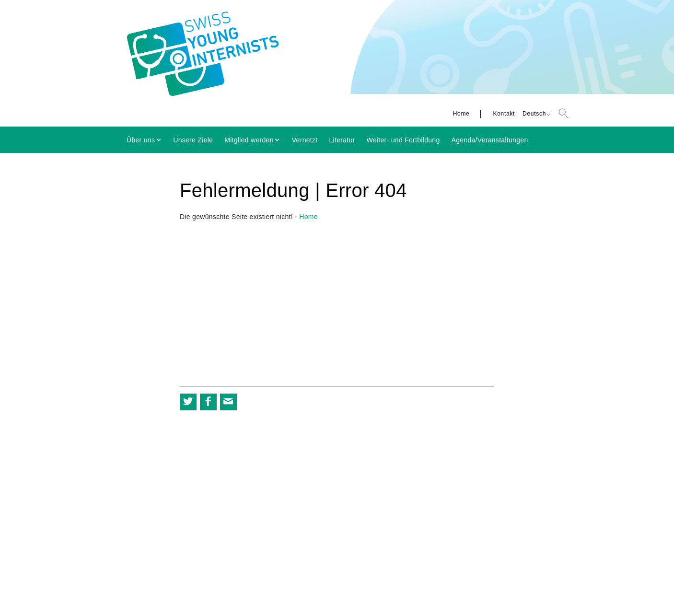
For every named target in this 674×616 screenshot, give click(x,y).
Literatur (342, 140)
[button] (188, 402)
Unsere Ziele (193, 140)
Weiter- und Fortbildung (403, 140)
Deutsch (534, 114)
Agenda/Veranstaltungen (490, 140)
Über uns (141, 140)
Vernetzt (305, 140)
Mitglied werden (249, 140)
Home (461, 114)
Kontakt (504, 114)
